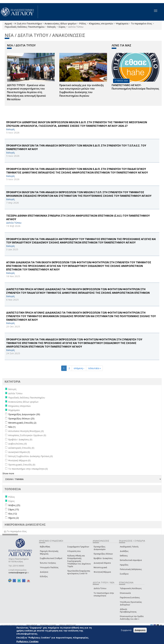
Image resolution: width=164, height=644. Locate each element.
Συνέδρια (124, 574)
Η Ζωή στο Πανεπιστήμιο (28, 23)
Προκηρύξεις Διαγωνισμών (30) (24, 414)
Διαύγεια (44, 572)
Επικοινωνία (125, 593)
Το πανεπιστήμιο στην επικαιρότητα (104, 594)
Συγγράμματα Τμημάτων (78, 547)
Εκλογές (52, 27)
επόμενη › (79, 368)
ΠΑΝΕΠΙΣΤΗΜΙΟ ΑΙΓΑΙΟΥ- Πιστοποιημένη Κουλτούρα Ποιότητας (135, 87)
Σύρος (62, 27)
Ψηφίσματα (122, 23)
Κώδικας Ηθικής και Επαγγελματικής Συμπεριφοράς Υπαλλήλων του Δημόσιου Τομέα (79, 561)
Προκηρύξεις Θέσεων (103, 554)
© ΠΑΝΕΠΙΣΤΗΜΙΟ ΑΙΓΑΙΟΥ (12, 625)
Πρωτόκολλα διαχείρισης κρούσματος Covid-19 (79, 572)
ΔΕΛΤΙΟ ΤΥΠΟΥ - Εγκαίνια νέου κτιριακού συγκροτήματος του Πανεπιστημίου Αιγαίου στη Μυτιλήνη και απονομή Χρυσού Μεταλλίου (26, 92)
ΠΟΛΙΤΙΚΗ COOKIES (48, 625)
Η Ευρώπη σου (74, 551)
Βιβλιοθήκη (45, 547)
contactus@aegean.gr (19, 573)
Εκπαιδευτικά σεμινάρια (131, 560)
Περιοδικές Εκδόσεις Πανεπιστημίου (25, 27)
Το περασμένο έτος (141, 23)
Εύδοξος (44, 576)
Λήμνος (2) (14, 518)
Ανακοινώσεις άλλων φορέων (61, 23)
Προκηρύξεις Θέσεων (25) (21, 418)
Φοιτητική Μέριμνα (102, 572)
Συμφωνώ (126, 630)
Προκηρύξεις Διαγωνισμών (100, 548)
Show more (8, 473)
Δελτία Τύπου (100, 588)
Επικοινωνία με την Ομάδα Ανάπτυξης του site (132, 618)
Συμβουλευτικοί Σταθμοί (51, 558)
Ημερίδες (124, 565)
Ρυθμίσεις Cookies (27, 641)
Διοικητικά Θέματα (102, 563)
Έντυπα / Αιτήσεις (48, 563)
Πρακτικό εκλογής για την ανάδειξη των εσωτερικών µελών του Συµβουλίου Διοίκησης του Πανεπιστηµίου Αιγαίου (81, 91)
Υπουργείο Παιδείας (49, 567)
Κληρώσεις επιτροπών (101, 23)
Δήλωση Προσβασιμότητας (128, 610)
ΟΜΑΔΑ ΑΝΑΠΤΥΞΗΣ (67, 625)
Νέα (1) (12, 427)
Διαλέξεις (124, 551)
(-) (5, 531)
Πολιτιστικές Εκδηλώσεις (131, 569)
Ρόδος (83, 23)
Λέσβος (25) (14, 505)
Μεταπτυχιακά (100, 567)
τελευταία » (94, 368)
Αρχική (8, 23)
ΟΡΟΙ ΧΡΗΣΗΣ (32, 625)
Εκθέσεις (124, 556)
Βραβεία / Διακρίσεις (103, 558)
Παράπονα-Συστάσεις (130, 598)
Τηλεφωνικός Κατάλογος (131, 588)
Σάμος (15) (14, 509)
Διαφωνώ (140, 630)
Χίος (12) (13, 514)
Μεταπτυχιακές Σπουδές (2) (22, 423)
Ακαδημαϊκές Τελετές (129, 547)
